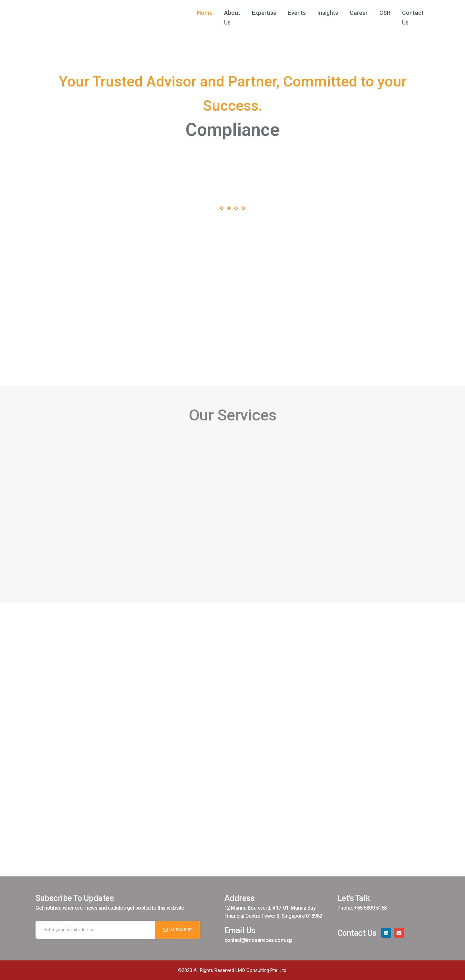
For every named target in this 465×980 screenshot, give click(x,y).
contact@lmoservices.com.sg (258, 940)
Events (289, 13)
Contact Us (409, 13)
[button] (222, 208)
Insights (320, 13)
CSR (377, 13)
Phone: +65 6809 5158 (362, 908)
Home (189, 13)
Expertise (256, 13)
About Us (221, 13)
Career (351, 13)
